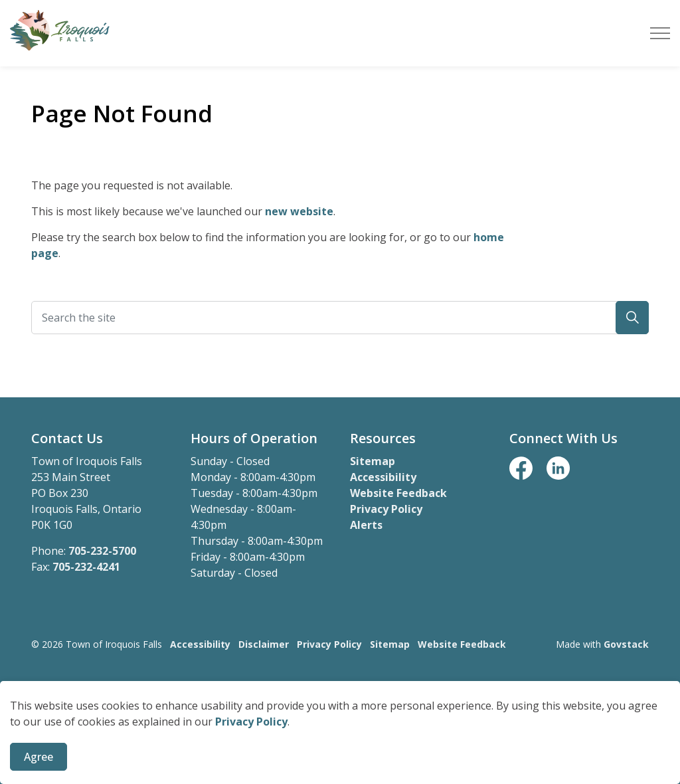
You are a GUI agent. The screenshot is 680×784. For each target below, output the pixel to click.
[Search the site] (340, 318)
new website (299, 211)
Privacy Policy (251, 765)
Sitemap (373, 461)
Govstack (626, 644)
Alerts (366, 525)
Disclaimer (264, 644)
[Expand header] (660, 33)
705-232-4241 (86, 567)
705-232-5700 (102, 551)
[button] (632, 318)
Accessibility (383, 477)
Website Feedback (398, 493)
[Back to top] (340, 699)
